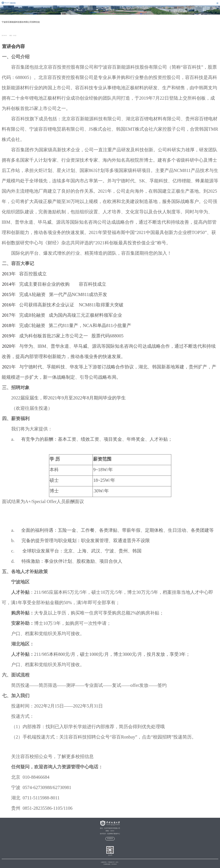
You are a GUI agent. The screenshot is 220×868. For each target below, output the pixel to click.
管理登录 (110, 839)
